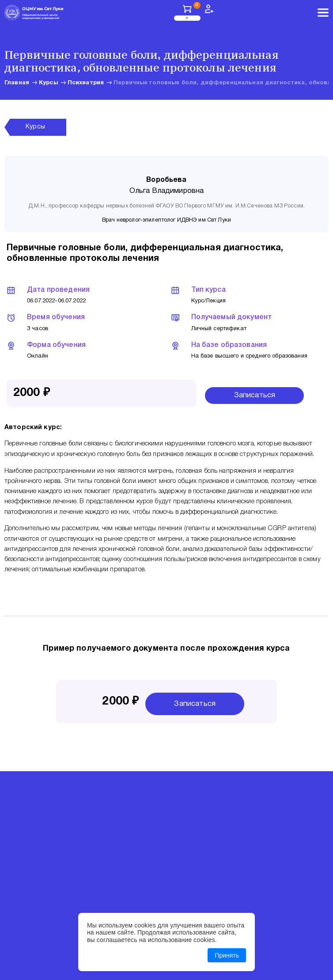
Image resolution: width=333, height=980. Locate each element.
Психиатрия (86, 83)
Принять (227, 955)
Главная (17, 83)
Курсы (48, 83)
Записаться (255, 395)
